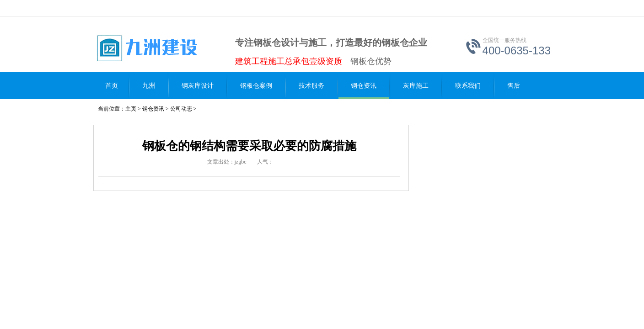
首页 (112, 86)
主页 (131, 109)
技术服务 (311, 86)
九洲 (149, 86)
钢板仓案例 (256, 86)
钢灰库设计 (198, 86)
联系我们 (468, 86)
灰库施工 (416, 86)
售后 (514, 86)
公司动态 (181, 109)
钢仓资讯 (364, 86)
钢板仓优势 (371, 61)
